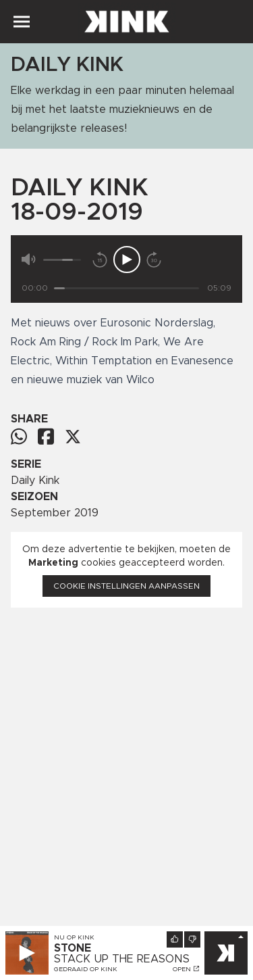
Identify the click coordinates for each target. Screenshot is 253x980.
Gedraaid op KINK (86, 969)
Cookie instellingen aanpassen (126, 586)
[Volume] (62, 260)
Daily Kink (35, 481)
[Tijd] (126, 288)
